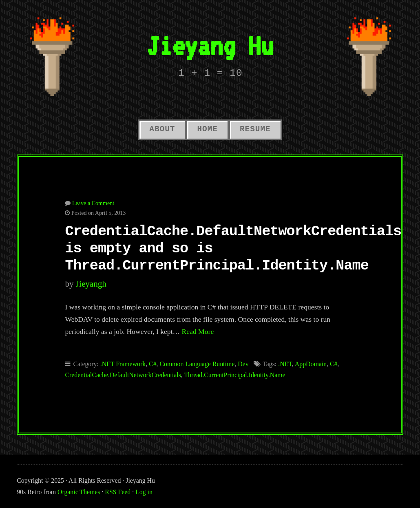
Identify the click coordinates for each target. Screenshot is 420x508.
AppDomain (311, 364)
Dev (243, 364)
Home (207, 129)
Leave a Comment (93, 203)
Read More (198, 331)
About (162, 129)
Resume (255, 129)
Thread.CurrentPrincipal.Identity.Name (234, 375)
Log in (144, 492)
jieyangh (91, 284)
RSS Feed (118, 492)
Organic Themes (79, 492)
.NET (285, 364)
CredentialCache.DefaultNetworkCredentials (123, 375)
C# (153, 364)
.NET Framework (123, 364)
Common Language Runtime (197, 364)
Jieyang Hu (210, 45)
